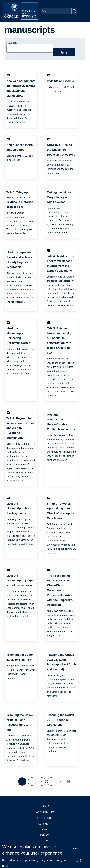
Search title (12, 44)
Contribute (45, 818)
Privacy (45, 836)
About (45, 807)
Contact (45, 830)
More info (6, 866)
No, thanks (79, 860)
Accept (76, 848)
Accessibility (45, 813)
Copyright (45, 824)
